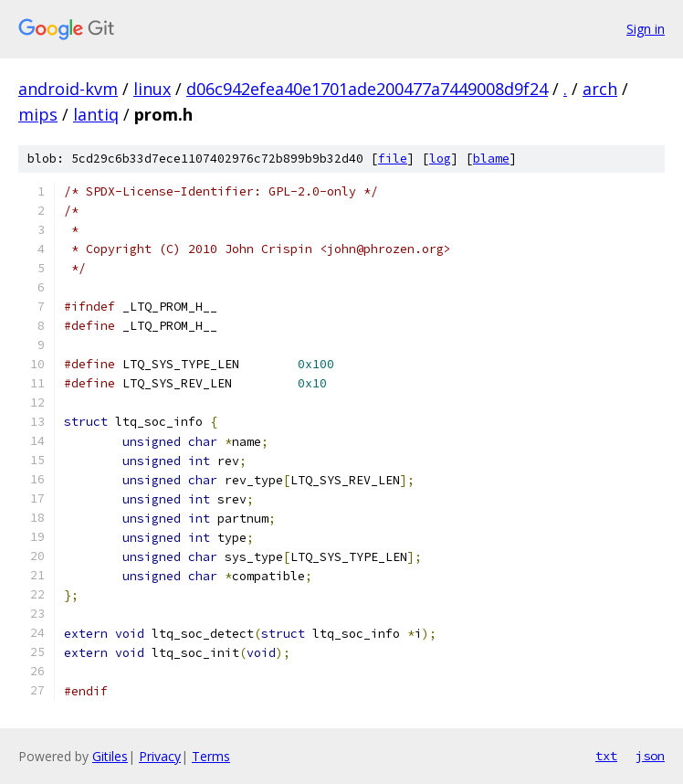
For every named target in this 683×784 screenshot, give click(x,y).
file (393, 159)
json (650, 756)
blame (491, 159)
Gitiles (110, 756)
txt (606, 756)
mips (38, 114)
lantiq (96, 114)
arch (600, 89)
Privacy (160, 756)
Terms (211, 756)
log (440, 159)
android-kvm (68, 89)
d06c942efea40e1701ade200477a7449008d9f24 (367, 89)
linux (152, 89)
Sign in (646, 29)
